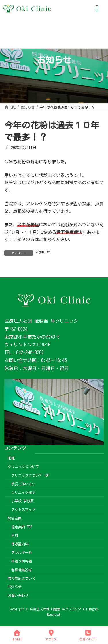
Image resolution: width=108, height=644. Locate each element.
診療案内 (15, 518)
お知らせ (43, 252)
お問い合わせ (18, 596)
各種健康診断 (22, 570)
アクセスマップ (23, 509)
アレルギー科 (22, 552)
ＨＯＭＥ (17, 635)
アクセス (51, 635)
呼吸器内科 (20, 544)
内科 (15, 535)
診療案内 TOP (22, 527)
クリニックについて (23, 466)
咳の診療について (22, 578)
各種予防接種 (22, 561)
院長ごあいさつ (23, 484)
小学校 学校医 (22, 501)
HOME (11, 458)
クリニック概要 (23, 492)
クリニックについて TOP (30, 475)
